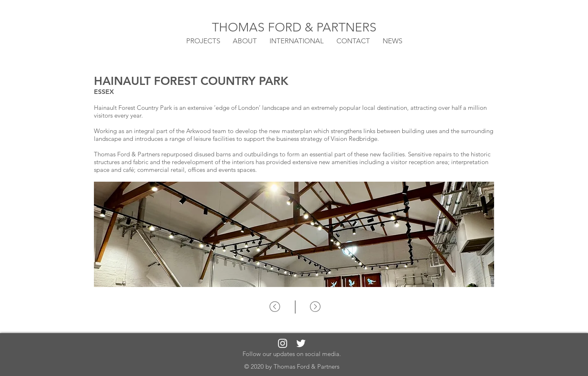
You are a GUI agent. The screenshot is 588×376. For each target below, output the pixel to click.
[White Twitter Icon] (301, 343)
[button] (297, 40)
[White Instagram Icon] (283, 343)
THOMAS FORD (258, 27)
